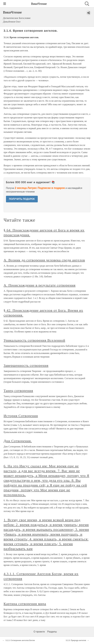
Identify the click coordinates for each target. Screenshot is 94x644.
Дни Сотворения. (18, 441)
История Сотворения (21, 416)
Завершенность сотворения (26, 365)
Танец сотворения (18, 391)
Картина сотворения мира (25, 604)
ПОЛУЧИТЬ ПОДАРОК (22, 199)
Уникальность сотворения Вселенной (34, 340)
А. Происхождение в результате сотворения (40, 285)
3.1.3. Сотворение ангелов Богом (20, 640)
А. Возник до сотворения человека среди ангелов (44, 260)
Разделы (52, 632)
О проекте (39, 632)
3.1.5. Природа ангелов (76, 640)
